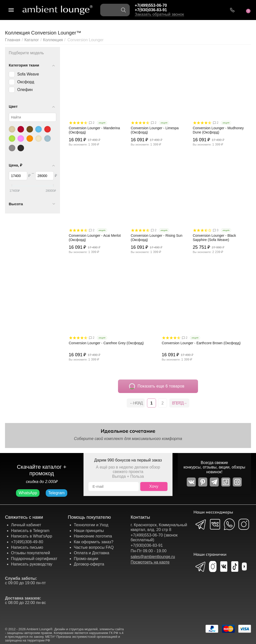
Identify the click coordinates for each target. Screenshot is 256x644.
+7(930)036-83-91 (151, 10)
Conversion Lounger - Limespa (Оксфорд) (155, 130)
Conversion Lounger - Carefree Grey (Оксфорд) (106, 343)
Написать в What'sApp (32, 536)
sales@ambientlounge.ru (153, 557)
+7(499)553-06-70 (151, 5)
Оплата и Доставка (91, 553)
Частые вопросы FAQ (94, 547)
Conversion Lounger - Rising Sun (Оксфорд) (156, 238)
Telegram (56, 493)
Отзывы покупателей (30, 553)
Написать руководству (32, 564)
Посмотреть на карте (150, 562)
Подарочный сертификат (34, 559)
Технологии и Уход (91, 525)
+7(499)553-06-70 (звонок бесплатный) (154, 537)
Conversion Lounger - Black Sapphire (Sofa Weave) (214, 238)
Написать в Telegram (30, 531)
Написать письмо (27, 547)
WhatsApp (28, 493)
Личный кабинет (26, 525)
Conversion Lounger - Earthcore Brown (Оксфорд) (201, 343)
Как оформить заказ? (93, 542)
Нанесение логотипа (93, 536)
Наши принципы (89, 531)
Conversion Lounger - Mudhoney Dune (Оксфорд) (218, 130)
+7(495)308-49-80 (27, 542)
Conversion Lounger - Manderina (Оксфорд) (94, 130)
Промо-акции (86, 559)
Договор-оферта (89, 564)
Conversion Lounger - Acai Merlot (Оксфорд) (95, 238)
